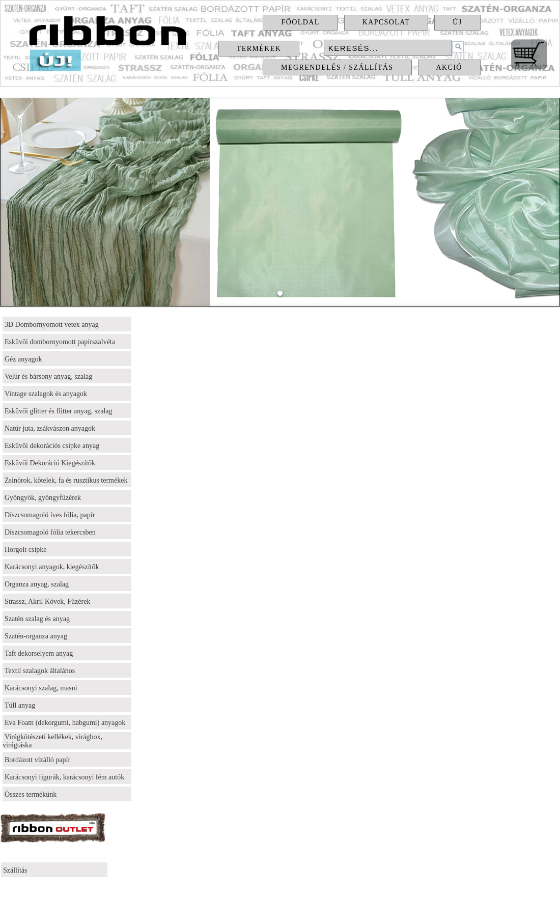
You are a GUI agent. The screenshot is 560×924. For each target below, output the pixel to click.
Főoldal (300, 22)
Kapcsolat (386, 22)
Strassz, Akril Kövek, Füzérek (47, 601)
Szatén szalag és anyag (37, 619)
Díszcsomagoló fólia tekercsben (50, 532)
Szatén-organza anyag (36, 636)
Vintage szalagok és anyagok (46, 394)
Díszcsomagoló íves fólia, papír (50, 515)
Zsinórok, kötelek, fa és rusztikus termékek (66, 480)
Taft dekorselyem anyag (39, 653)
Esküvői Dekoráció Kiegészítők (50, 463)
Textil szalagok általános (40, 671)
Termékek (259, 49)
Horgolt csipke (26, 550)
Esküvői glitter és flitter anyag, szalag (59, 411)
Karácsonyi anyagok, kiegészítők (52, 567)
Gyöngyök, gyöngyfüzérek (43, 498)
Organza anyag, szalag (37, 584)
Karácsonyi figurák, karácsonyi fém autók (64, 777)
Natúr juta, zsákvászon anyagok (50, 428)
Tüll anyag (20, 705)
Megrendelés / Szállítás (337, 67)
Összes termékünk (31, 794)
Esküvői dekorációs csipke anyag (52, 446)
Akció (449, 67)
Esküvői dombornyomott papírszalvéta (60, 342)
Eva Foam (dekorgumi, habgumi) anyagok (65, 723)
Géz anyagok (23, 359)
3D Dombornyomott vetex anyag (52, 325)
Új (457, 22)
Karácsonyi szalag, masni (41, 688)
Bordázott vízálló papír (37, 760)
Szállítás (15, 870)
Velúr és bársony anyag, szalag (48, 376)
